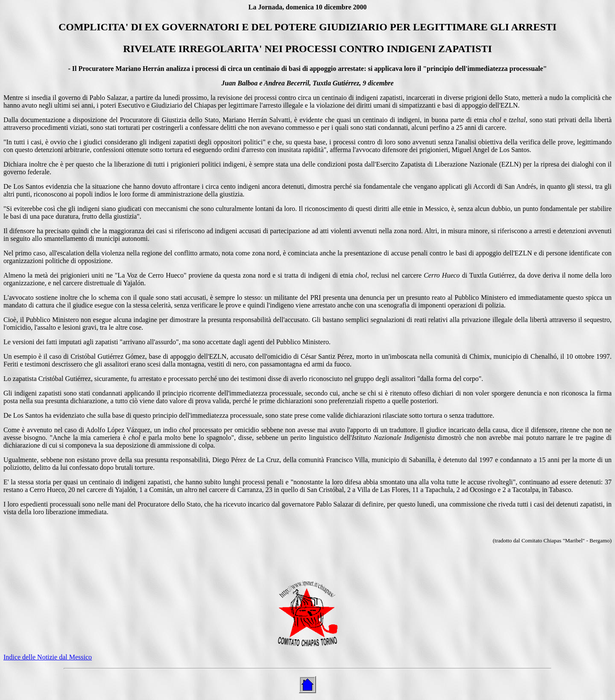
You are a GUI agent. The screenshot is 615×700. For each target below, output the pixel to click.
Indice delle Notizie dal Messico (48, 657)
